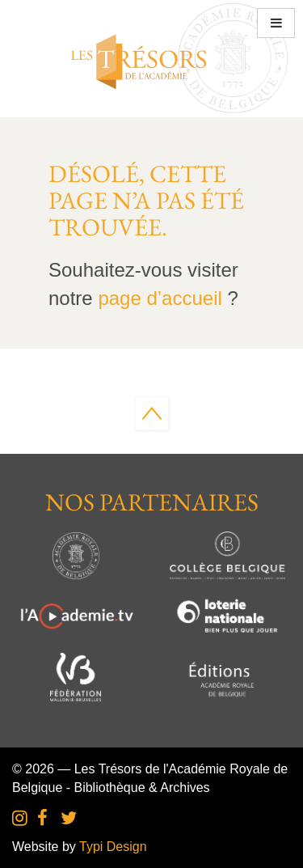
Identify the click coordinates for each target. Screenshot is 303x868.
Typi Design (113, 847)
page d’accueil (160, 298)
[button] (276, 23)
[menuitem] (20, 819)
